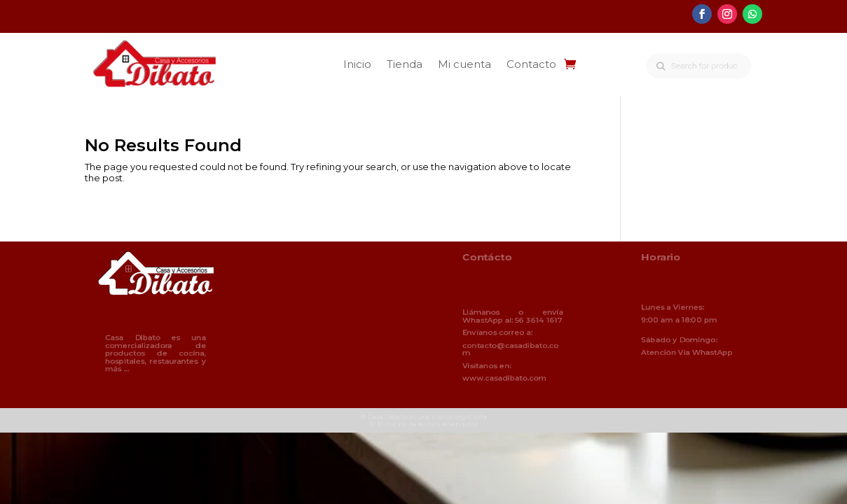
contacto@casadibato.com (511, 349)
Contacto (531, 64)
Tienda (405, 64)
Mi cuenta (464, 64)
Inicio (357, 64)
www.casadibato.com (505, 375)
